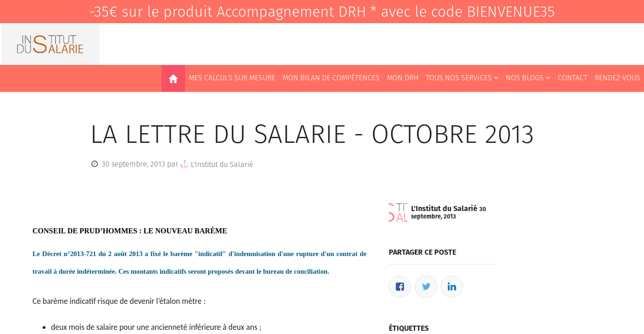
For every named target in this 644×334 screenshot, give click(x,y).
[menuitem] (173, 78)
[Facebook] (400, 287)
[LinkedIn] (452, 287)
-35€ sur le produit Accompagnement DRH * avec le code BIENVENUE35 (322, 12)
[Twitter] (426, 287)
